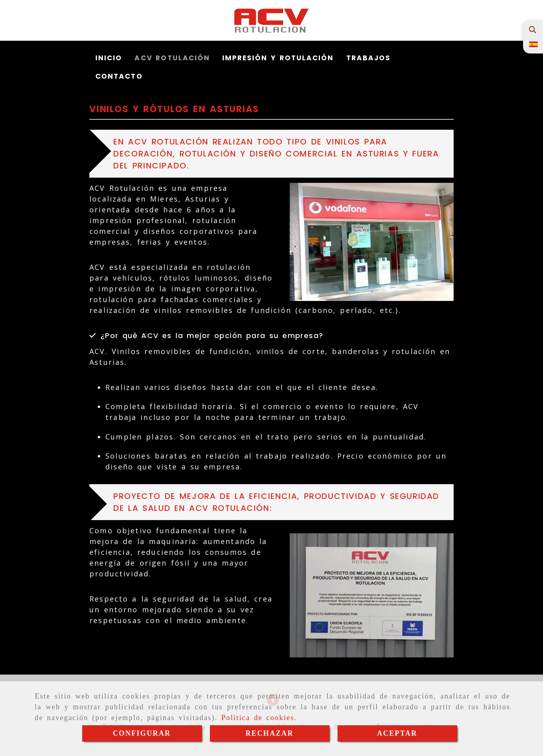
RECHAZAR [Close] (269, 733)
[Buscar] (532, 30)
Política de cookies (258, 718)
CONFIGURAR (142, 733)
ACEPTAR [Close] (397, 733)
